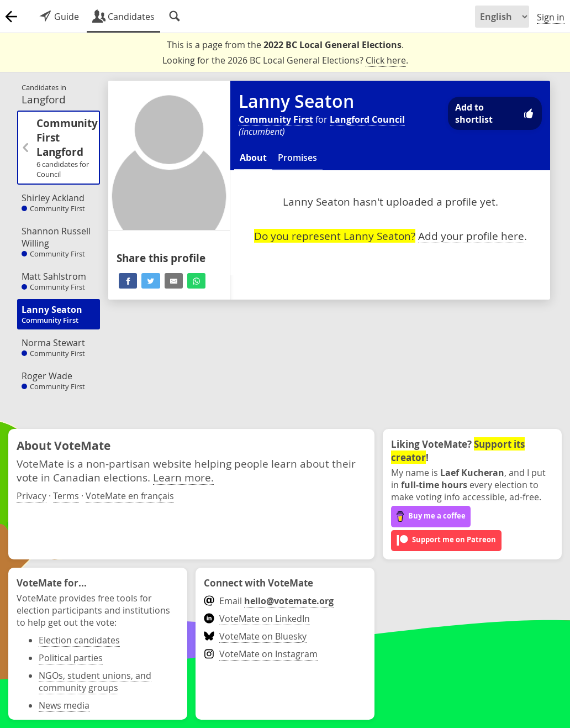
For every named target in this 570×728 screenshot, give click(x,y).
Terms (66, 496)
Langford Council (367, 119)
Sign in (551, 17)
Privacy (31, 496)
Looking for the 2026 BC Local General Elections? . (285, 61)
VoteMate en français (130, 496)
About (253, 158)
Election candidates (79, 640)
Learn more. (183, 477)
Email (269, 601)
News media (64, 705)
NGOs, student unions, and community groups (95, 682)
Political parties (71, 658)
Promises (297, 158)
